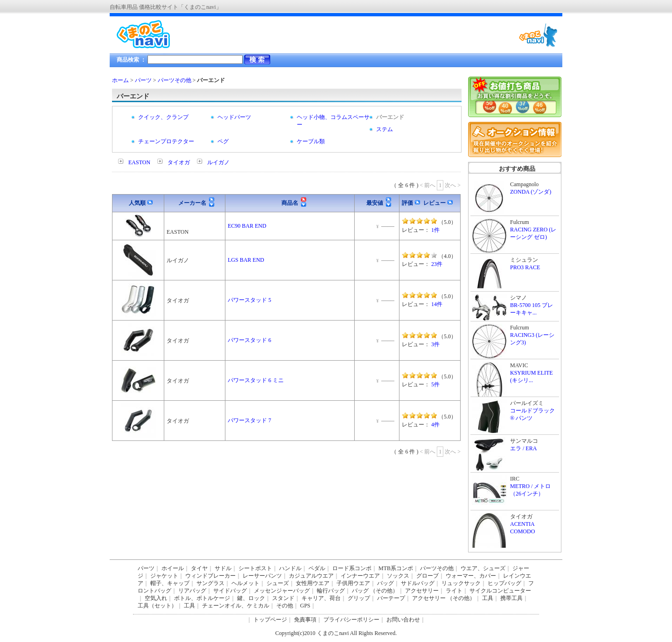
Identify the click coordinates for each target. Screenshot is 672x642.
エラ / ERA (523, 448)
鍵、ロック (251, 598)
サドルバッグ (418, 583)
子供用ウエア (353, 583)
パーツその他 (175, 80)
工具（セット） (157, 606)
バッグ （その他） (375, 591)
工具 (488, 598)
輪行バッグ (331, 591)
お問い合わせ (403, 620)
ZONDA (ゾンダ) (531, 192)
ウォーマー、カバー (471, 576)
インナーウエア (360, 576)
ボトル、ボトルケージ (202, 598)
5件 (435, 384)
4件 (435, 425)
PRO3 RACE (525, 267)
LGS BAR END (246, 260)
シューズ (278, 583)
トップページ (270, 620)
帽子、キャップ (170, 583)
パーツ (143, 80)
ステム (385, 129)
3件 (435, 344)
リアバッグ (192, 591)
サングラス (210, 583)
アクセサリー (422, 591)
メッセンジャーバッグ (282, 591)
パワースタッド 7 (249, 420)
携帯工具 (511, 598)
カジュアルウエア (311, 576)
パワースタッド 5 (249, 300)
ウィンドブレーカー (210, 576)
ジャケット (164, 576)
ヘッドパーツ (234, 117)
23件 (437, 264)
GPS (305, 606)
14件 (437, 304)
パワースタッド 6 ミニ (256, 380)
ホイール (173, 568)
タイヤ (199, 568)
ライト (454, 591)
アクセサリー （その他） (444, 598)
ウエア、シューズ (483, 568)
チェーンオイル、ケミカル (236, 606)
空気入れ (156, 598)
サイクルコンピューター (500, 591)
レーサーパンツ (262, 576)
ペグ (223, 141)
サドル (223, 568)
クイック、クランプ (163, 117)
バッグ (385, 583)
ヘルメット (245, 583)
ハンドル (290, 568)
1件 (435, 230)
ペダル (317, 568)
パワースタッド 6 (249, 340)
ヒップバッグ (504, 583)
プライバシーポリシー (351, 620)
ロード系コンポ (352, 568)
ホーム (120, 80)
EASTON (139, 162)
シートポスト (255, 568)
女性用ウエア (313, 583)
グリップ (359, 598)
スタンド (283, 598)
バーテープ (391, 598)
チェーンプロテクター (166, 141)
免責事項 (305, 620)
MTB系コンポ (396, 568)
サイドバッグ (230, 591)
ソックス (398, 576)
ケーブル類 (311, 141)
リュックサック (461, 583)
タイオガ (179, 162)
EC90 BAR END (247, 226)
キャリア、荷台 (321, 598)
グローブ (427, 576)
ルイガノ (218, 162)
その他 (285, 606)
